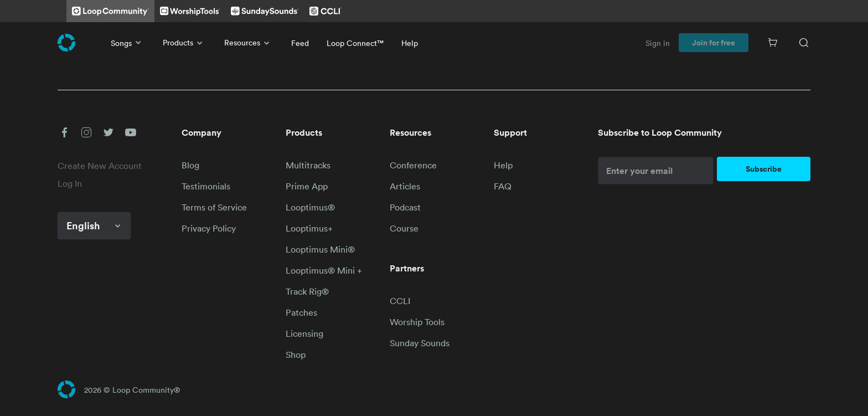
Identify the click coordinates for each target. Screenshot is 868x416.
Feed (300, 43)
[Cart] (773, 43)
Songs (128, 43)
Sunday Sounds (420, 343)
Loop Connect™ (355, 43)
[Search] (804, 43)
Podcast (405, 207)
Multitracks (308, 165)
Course (404, 228)
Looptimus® (310, 207)
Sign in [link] (658, 43)
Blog (190, 165)
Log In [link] (70, 183)
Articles (405, 186)
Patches (301, 312)
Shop (296, 355)
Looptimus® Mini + (324, 270)
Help (410, 43)
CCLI (400, 301)
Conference (413, 165)
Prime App (307, 186)
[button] (64, 132)
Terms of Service (214, 207)
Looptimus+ (309, 228)
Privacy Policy (209, 228)
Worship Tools (417, 322)
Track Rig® (307, 291)
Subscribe (764, 169)
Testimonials (206, 186)
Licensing (304, 333)
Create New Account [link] (100, 166)
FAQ (503, 186)
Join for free (714, 43)
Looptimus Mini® (320, 249)
